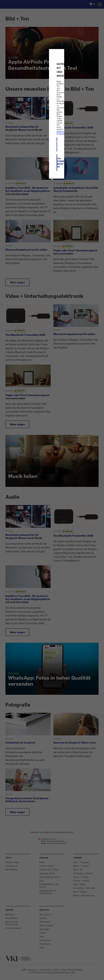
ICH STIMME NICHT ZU (57, 163)
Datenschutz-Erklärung (63, 133)
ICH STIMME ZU (57, 144)
